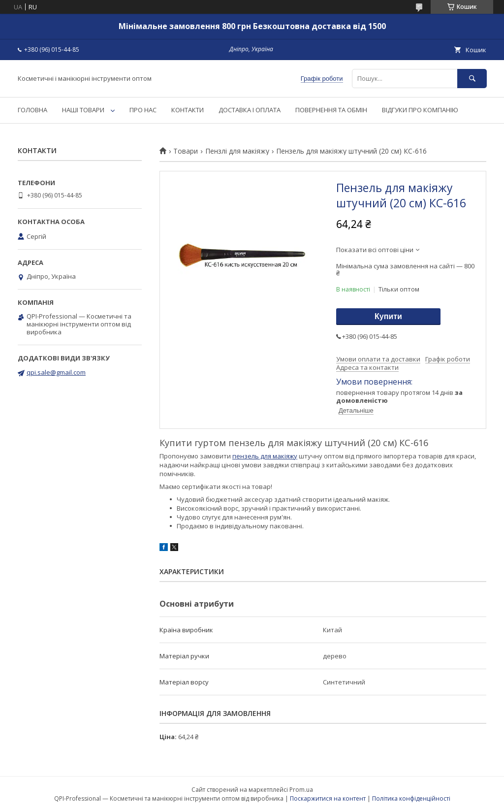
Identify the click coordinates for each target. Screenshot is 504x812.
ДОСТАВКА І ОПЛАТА (250, 110)
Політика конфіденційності (411, 798)
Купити (388, 316)
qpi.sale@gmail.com (56, 372)
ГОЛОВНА (32, 110)
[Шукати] (472, 79)
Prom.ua (301, 790)
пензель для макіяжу (265, 456)
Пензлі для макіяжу (237, 151)
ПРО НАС (143, 110)
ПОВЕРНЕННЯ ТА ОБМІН (331, 110)
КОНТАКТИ (188, 110)
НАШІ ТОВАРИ (83, 110)
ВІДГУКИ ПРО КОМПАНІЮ (420, 110)
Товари (186, 151)
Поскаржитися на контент (328, 798)
